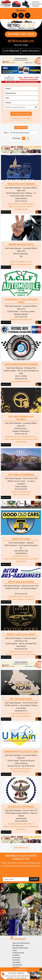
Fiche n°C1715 (6, 322)
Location (16, 955)
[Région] (21, 89)
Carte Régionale (11, 51)
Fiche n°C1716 (6, 267)
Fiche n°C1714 (6, 384)
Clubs (15, 950)
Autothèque (17, 965)
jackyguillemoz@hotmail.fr (20, 769)
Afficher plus (21, 848)
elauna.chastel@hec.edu (20, 492)
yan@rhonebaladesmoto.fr (20, 262)
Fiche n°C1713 (6, 445)
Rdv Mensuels (18, 946)
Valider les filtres (21, 114)
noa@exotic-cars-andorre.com (20, 652)
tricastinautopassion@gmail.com (20, 204)
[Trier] (24, 133)
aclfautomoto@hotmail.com (21, 320)
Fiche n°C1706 (6, 774)
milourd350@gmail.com (20, 714)
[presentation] (21, 872)
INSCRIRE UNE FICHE (21, 34)
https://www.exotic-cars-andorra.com (21, 654)
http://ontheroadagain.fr (21, 716)
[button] (21, 167)
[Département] (21, 93)
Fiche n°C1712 (6, 497)
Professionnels (18, 953)
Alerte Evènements (20, 948)
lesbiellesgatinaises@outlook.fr (20, 824)
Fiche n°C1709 (6, 602)
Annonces (16, 958)
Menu (21, 11)
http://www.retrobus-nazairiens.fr (21, 599)
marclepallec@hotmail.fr (21, 381)
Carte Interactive (30, 51)
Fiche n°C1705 (6, 832)
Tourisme (16, 960)
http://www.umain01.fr (21, 771)
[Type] (21, 98)
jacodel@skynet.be (20, 556)
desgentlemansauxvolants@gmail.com (20, 437)
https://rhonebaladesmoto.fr (21, 264)
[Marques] (21, 103)
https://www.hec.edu (21, 495)
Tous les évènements (21, 943)
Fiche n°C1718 (6, 212)
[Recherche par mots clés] (19, 107)
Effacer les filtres (21, 119)
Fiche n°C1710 (6, 564)
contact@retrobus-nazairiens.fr (20, 596)
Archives (16, 967)
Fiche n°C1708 (6, 657)
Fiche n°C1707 (6, 719)
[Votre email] (16, 879)
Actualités (17, 962)
